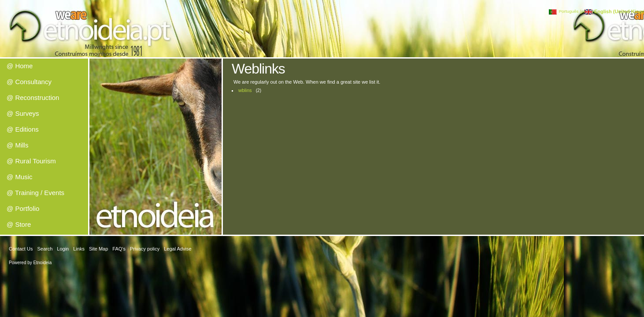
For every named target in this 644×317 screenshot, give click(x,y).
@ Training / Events (35, 193)
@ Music (20, 177)
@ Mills (17, 145)
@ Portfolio (23, 208)
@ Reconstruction (33, 98)
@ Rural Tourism (31, 161)
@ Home (20, 66)
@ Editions (23, 129)
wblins (245, 90)
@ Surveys (23, 113)
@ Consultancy (29, 82)
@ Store (19, 224)
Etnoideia (43, 263)
